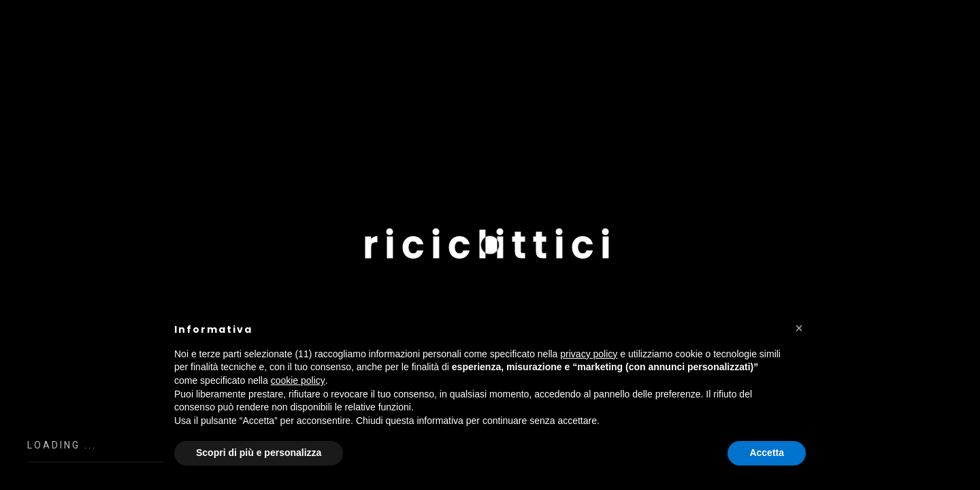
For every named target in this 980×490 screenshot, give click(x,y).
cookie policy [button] (298, 380)
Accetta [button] (767, 453)
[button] (799, 328)
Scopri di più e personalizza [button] (259, 453)
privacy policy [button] (589, 354)
